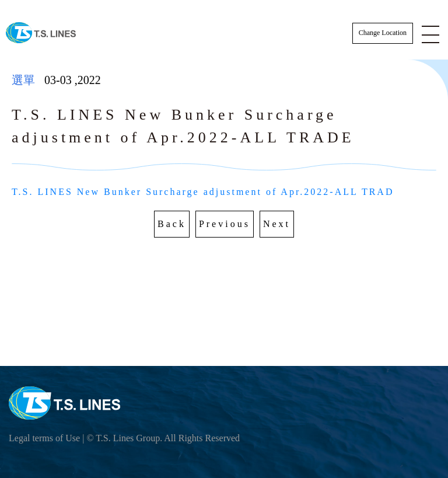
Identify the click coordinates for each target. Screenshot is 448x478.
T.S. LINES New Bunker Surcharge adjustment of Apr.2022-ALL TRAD (203, 192)
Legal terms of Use (44, 438)
